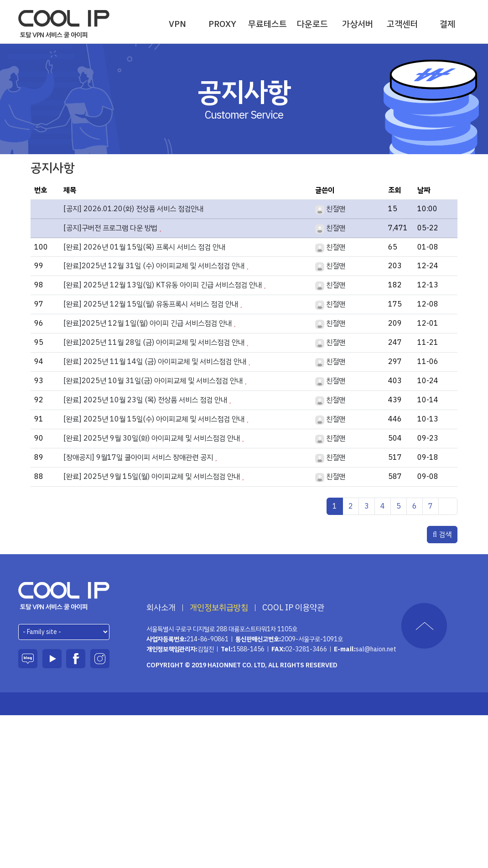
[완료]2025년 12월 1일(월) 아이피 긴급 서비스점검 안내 (148, 323)
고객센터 (402, 24)
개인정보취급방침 (219, 608)
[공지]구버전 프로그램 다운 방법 (110, 228)
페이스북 (76, 659)
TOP (424, 626)
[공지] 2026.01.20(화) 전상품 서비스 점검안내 (133, 209)
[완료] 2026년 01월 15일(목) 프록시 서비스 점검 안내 (144, 247)
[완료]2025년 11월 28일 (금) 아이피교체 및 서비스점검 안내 (154, 343)
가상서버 (358, 24)
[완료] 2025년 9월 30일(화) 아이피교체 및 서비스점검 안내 (152, 438)
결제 (447, 24)
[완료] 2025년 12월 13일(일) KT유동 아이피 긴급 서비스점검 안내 (163, 285)
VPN (177, 24)
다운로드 (312, 24)
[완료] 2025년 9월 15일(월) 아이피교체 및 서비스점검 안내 (152, 477)
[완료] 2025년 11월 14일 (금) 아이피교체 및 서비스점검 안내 (155, 362)
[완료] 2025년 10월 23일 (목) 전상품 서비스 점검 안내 (145, 400)
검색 (442, 535)
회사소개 (161, 608)
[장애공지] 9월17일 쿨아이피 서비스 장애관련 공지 (138, 457)
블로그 (28, 659)
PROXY (222, 24)
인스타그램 (100, 659)
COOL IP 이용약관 (293, 608)
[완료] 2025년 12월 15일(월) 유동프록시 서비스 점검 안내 (151, 304)
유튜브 (52, 659)
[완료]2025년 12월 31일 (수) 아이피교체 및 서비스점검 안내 (154, 266)
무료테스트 (267, 24)
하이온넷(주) (64, 596)
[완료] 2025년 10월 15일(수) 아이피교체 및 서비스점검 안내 (154, 419)
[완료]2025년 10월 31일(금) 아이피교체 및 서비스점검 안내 (153, 381)
